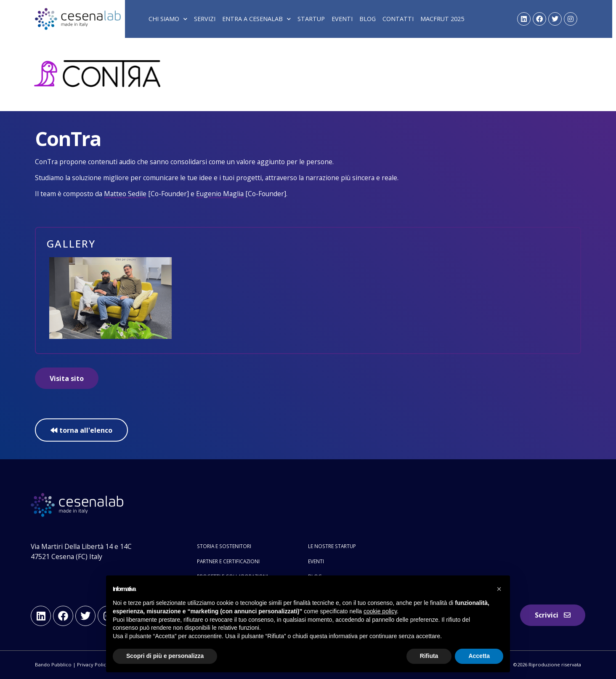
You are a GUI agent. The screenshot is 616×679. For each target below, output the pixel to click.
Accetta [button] (479, 656)
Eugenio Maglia (220, 194)
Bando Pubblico (53, 664)
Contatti (398, 19)
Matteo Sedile (125, 194)
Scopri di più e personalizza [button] (165, 656)
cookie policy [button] (380, 611)
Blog (368, 19)
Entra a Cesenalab (256, 19)
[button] (499, 589)
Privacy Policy (93, 664)
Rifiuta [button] (429, 656)
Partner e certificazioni (228, 561)
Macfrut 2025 (442, 19)
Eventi (342, 19)
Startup (311, 19)
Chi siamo (168, 19)
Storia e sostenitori (224, 546)
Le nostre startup (332, 546)
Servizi (205, 19)
